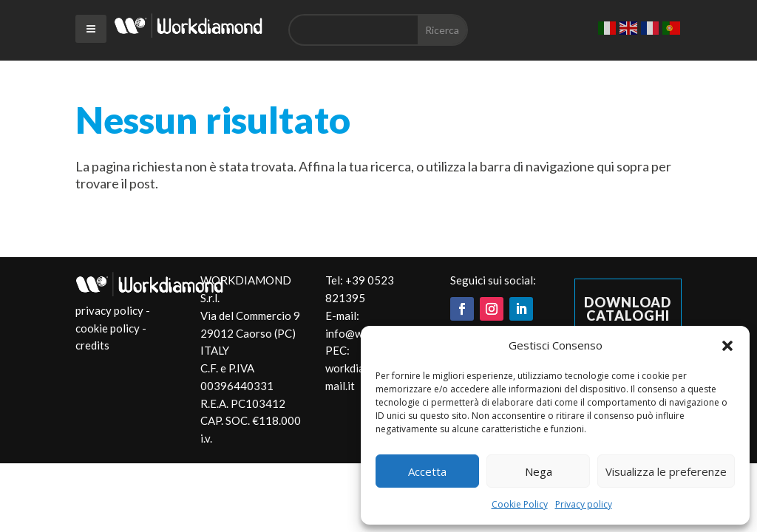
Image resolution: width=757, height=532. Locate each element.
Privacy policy (584, 504)
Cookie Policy (520, 504)
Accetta (427, 471)
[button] (727, 346)
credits (92, 345)
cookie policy (108, 328)
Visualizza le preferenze (666, 471)
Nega (539, 471)
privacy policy (109, 310)
